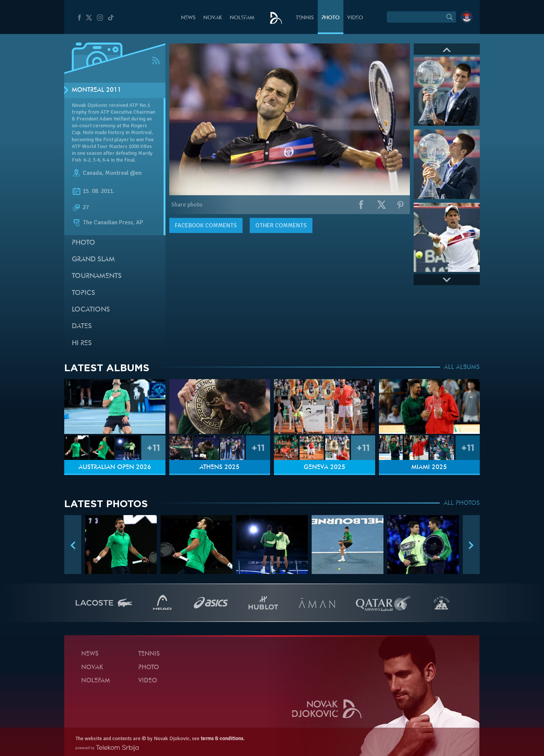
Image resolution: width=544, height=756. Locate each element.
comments (206, 225)
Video (355, 18)
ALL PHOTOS (462, 503)
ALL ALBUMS (462, 367)
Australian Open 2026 (115, 467)
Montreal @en (123, 173)
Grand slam (93, 260)
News (188, 18)
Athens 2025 (219, 467)
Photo (331, 18)
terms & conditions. (223, 738)
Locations (91, 310)
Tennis (305, 18)
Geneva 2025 (325, 467)
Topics (83, 293)
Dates (82, 326)
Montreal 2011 (97, 90)
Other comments (281, 225)
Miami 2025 (429, 467)
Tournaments (97, 276)
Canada (92, 173)
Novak (213, 18)
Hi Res (82, 343)
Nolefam (242, 18)
